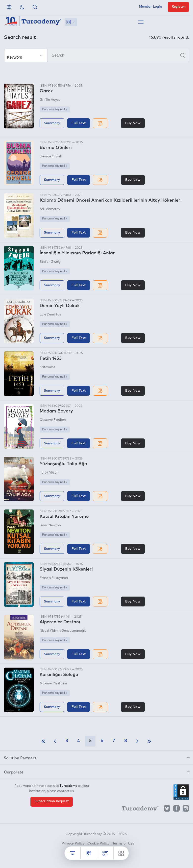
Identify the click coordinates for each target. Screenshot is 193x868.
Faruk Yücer (49, 473)
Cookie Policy (98, 844)
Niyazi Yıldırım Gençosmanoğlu (63, 631)
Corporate (14, 772)
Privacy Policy (73, 844)
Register (178, 7)
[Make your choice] (26, 56)
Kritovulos (47, 367)
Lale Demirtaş (50, 315)
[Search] (96, 55)
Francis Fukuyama (54, 578)
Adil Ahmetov (50, 209)
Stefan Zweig (50, 262)
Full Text (79, 123)
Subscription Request (52, 801)
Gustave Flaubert (53, 420)
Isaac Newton (50, 525)
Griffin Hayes (50, 100)
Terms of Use (123, 844)
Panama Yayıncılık (55, 109)
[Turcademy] (138, 810)
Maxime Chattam (53, 684)
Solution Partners (20, 758)
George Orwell (51, 157)
